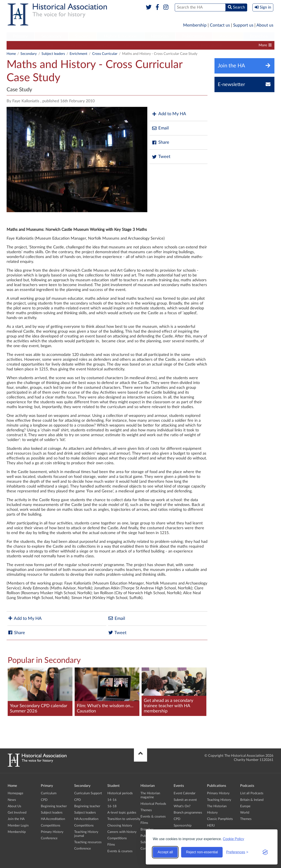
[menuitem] (20, 37)
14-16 (112, 800)
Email (160, 128)
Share (160, 143)
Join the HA (16, 819)
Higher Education (121, 36)
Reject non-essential (202, 852)
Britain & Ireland (252, 800)
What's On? (182, 806)
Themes (146, 810)
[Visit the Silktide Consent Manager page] (265, 852)
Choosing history (120, 826)
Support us (243, 25)
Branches (259, 36)
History (212, 813)
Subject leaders (106, 45)
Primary (20, 36)
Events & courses (120, 851)
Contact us (220, 25)
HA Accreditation (138, 45)
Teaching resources (88, 842)
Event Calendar (185, 793)
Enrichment (78, 54)
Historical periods (120, 793)
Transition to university (124, 819)
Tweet (161, 157)
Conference (49, 838)
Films (111, 845)
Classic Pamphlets (220, 819)
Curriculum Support (24, 45)
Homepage (15, 793)
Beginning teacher (74, 45)
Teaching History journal (204, 45)
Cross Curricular (105, 54)
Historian (160, 36)
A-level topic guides (122, 813)
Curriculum (49, 793)
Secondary (51, 36)
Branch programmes (188, 813)
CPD (50, 45)
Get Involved (17, 813)
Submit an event (185, 800)
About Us (14, 806)
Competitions (168, 45)
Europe (245, 806)
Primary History (52, 832)
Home (11, 54)
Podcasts (228, 36)
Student (82, 36)
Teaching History (219, 800)
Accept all (165, 852)
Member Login (18, 826)
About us (265, 25)
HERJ (211, 826)
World (245, 813)
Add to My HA (169, 114)
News (12, 800)
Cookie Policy (233, 839)
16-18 (112, 806)
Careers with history (122, 832)
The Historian (217, 806)
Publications (194, 36)
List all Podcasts (252, 793)
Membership (195, 25)
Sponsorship (183, 826)
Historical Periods (153, 804)
